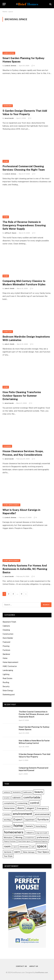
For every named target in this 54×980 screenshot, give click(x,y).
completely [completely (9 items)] (9, 803)
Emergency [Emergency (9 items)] (42, 808)
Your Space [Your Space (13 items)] (43, 852)
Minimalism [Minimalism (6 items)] (8, 838)
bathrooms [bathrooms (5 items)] (28, 792)
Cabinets (6, 626)
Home (5, 12)
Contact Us (21, 966)
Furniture (8, 332)
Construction (8, 634)
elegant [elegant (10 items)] (30, 808)
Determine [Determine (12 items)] (9, 808)
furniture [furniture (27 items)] (43, 819)
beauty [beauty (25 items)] (39, 792)
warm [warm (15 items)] (17, 852)
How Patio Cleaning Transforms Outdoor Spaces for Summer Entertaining (22, 396)
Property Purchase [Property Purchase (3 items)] (10, 841)
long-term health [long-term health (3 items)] (42, 833)
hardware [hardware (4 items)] (7, 826)
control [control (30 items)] (35, 803)
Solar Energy (8, 691)
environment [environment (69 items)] (22, 814)
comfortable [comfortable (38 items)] (32, 797)
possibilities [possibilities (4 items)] (30, 838)
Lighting (6, 674)
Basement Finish (9, 622)
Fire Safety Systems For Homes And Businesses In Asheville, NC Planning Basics (25, 569)
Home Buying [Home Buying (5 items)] (41, 826)
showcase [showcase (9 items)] (24, 847)
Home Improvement (11, 505)
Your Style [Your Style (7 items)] (8, 856)
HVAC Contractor (10, 666)
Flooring (6, 646)
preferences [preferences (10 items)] (43, 837)
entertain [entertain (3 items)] (7, 814)
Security (6, 686)
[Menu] (4, 4)
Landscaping (9, 53)
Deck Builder (8, 638)
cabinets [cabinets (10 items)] (16, 798)
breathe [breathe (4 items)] (7, 798)
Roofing (6, 682)
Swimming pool (9, 695)
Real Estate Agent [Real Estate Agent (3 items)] (24, 841)
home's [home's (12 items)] (29, 826)
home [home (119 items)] (18, 826)
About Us (34, 966)
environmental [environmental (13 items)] (42, 814)
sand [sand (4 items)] (15, 847)
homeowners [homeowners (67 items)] (14, 832)
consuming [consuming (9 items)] (22, 803)
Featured (6, 642)
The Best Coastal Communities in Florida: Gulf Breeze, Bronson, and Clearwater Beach (34, 714)
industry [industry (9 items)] (30, 833)
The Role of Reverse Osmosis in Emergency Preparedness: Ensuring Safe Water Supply (24, 225)
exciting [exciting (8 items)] (7, 820)
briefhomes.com (42, 972)
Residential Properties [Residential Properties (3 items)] (41, 841)
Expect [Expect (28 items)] (18, 819)
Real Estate (7, 678)
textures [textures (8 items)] (8, 852)
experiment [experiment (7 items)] (30, 820)
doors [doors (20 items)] (21, 808)
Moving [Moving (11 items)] (19, 837)
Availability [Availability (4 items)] (17, 792)
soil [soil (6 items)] (33, 847)
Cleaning (7, 446)
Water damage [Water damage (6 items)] (29, 852)
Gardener (8, 106)
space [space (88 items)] (42, 846)
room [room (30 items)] (7, 846)
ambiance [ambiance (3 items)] (7, 792)
